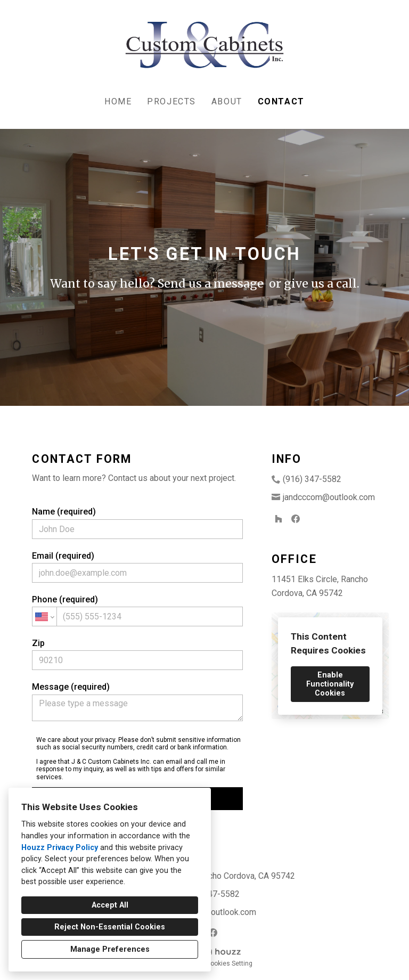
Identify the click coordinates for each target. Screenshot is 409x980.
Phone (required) (137, 610)
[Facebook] (296, 519)
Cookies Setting (229, 963)
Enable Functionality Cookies (330, 684)
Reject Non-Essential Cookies (110, 927)
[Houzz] (279, 519)
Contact (281, 101)
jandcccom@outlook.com (329, 497)
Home (118, 101)
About (227, 101)
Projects (171, 101)
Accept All (110, 905)
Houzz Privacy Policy (60, 848)
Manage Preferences (110, 949)
